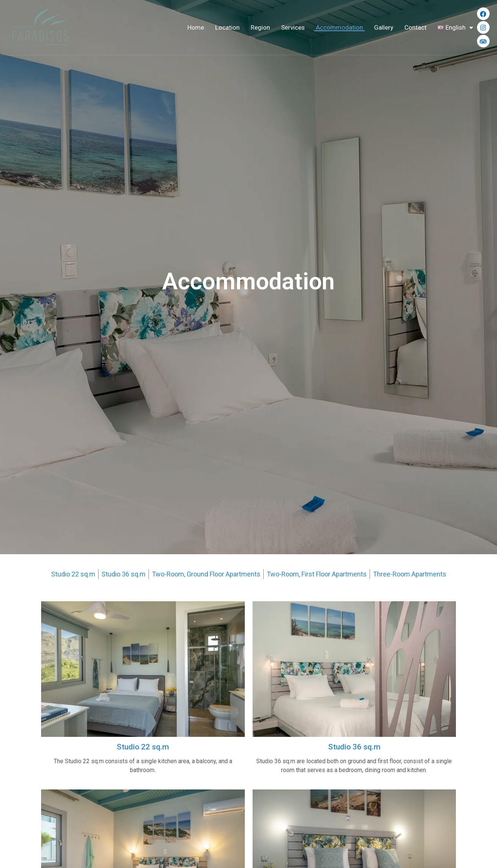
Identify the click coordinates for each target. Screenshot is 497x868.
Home (196, 27)
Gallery (384, 27)
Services (293, 27)
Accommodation (339, 27)
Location (227, 27)
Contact (416, 27)
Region (260, 27)
